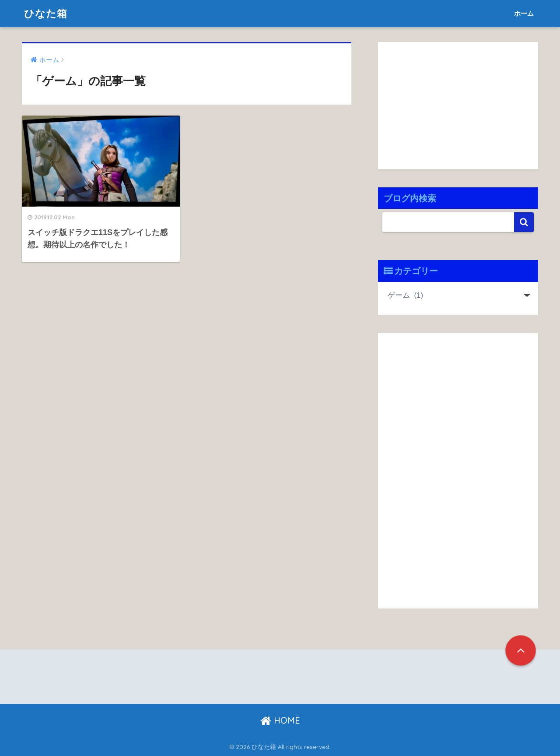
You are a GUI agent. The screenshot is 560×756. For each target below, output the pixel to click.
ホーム (524, 13)
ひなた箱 (46, 13)
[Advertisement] (451, 103)
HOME (280, 720)
